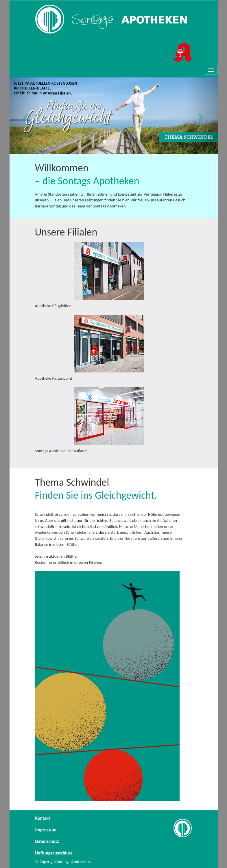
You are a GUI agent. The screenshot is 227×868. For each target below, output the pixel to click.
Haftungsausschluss (54, 853)
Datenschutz (47, 841)
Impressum (46, 830)
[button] (25, 116)
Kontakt (43, 818)
